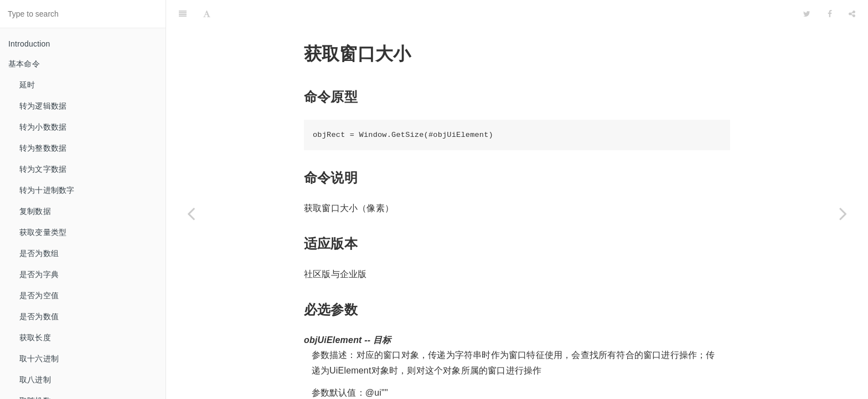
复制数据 (35, 211)
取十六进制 (39, 359)
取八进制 (35, 380)
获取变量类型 (43, 232)
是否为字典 (39, 274)
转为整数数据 (43, 148)
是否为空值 (39, 295)
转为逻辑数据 (43, 106)
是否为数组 (39, 253)
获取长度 (35, 337)
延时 (27, 85)
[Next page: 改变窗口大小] (843, 213)
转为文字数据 (43, 169)
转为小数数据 (43, 127)
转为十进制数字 (47, 190)
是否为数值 (39, 316)
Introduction (29, 44)
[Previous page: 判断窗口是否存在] (191, 213)
